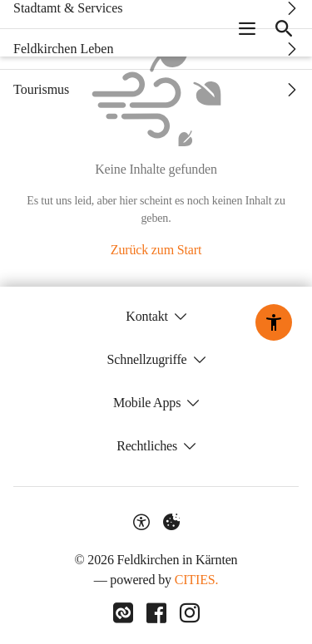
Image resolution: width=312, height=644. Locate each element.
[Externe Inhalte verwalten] (171, 522)
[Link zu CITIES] (123, 613)
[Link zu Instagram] (190, 613)
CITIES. (197, 580)
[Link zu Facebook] (156, 613)
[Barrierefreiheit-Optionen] (141, 522)
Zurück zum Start (156, 250)
